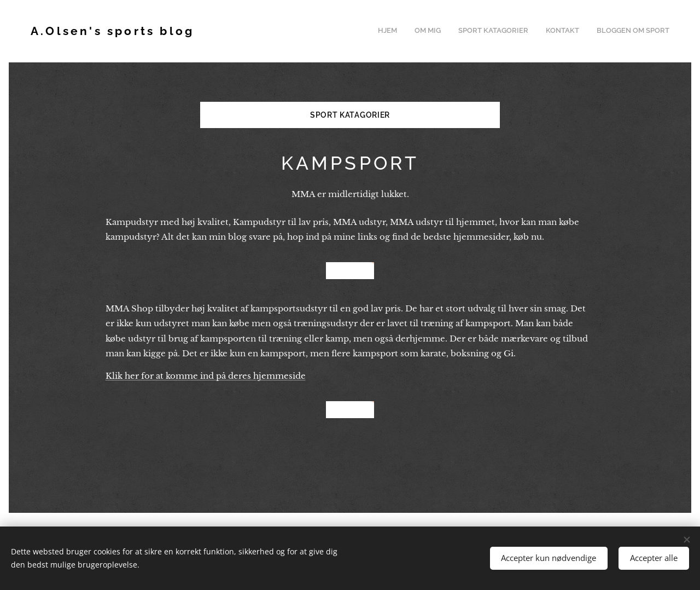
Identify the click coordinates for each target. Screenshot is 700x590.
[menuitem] (602, 31)
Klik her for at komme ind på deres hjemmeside (206, 376)
